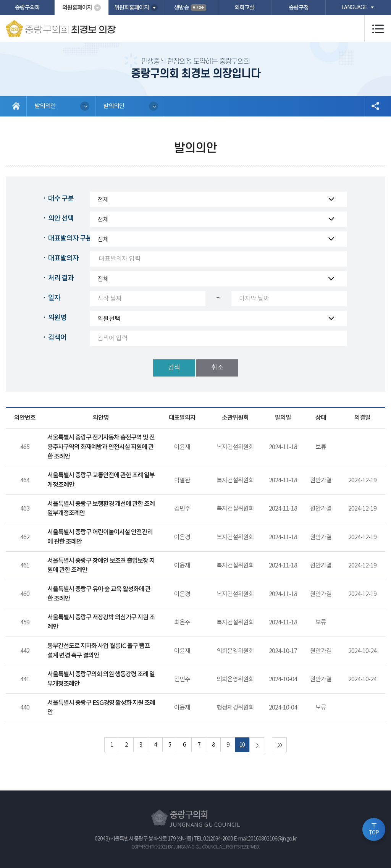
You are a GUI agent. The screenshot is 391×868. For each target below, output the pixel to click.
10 (242, 745)
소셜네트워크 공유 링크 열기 (375, 106)
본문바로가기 (0, 0)
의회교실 (244, 8)
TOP (374, 833)
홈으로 (16, 106)
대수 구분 (61, 199)
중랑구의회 (27, 8)
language (354, 8)
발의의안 (45, 106)
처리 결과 (61, 278)
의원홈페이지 (77, 8)
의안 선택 (61, 219)
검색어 (57, 338)
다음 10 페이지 (257, 745)
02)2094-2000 (218, 839)
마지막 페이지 (279, 745)
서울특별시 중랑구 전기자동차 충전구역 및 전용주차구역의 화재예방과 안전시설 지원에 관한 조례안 (101, 447)
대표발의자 (63, 258)
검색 (174, 368)
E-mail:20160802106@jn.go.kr (265, 839)
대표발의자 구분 (70, 238)
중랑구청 (299, 8)
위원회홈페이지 (132, 8)
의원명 (57, 318)
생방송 (190, 8)
